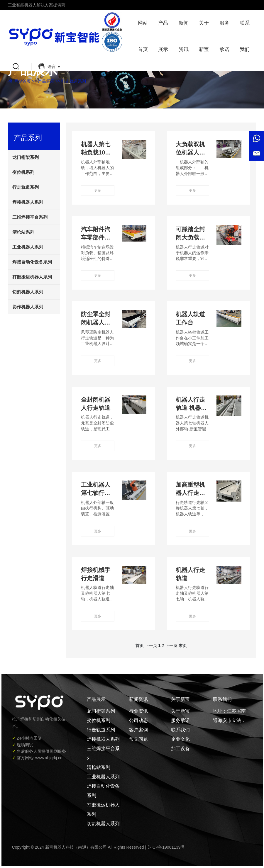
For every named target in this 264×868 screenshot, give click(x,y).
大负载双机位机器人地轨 (190, 152)
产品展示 (46, 81)
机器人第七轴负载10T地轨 (96, 152)
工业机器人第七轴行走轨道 (96, 493)
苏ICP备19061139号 (166, 847)
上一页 (151, 646)
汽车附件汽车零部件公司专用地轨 (96, 237)
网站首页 (23, 81)
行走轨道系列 (74, 81)
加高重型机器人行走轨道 (190, 493)
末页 (183, 646)
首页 (140, 646)
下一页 (171, 646)
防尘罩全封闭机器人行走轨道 (96, 322)
